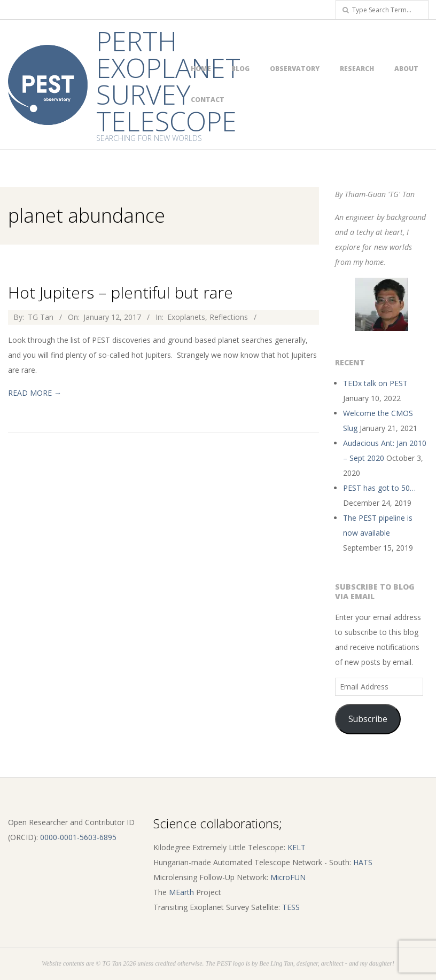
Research (357, 69)
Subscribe (368, 719)
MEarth (181, 892)
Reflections (229, 317)
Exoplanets (186, 317)
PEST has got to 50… (379, 488)
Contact (208, 100)
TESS (291, 907)
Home (201, 69)
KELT (297, 847)
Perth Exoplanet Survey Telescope (168, 81)
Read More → (35, 393)
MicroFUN (288, 877)
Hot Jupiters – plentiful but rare (120, 292)
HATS (363, 862)
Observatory (295, 69)
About (406, 69)
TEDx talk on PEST (375, 383)
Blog (240, 69)
